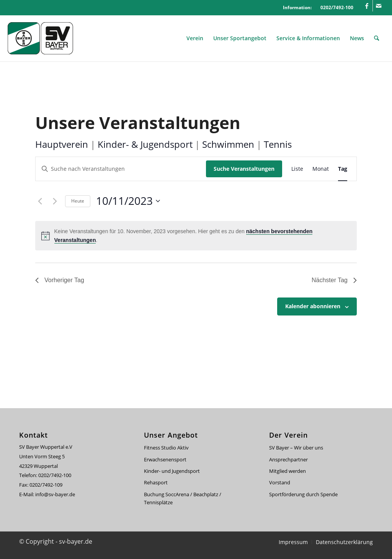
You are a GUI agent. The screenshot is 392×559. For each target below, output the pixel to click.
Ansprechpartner (288, 459)
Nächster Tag (334, 280)
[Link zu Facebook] (367, 6)
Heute (78, 201)
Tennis (278, 144)
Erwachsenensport (165, 459)
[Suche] (376, 38)
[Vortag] (40, 201)
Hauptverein (62, 144)
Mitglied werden (287, 471)
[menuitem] (195, 38)
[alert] (196, 236)
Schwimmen (228, 144)
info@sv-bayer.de (56, 494)
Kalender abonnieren (313, 306)
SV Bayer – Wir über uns (296, 448)
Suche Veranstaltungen (244, 169)
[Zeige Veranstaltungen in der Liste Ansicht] (297, 169)
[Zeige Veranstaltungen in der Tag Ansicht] (343, 169)
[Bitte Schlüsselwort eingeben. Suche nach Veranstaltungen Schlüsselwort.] (121, 169)
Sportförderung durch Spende (303, 494)
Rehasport (156, 482)
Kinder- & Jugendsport (145, 144)
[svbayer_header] (46, 38)
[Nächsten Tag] (55, 201)
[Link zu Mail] (379, 6)
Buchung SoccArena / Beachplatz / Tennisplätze (183, 498)
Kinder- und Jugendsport (172, 471)
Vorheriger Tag (60, 280)
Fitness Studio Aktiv (166, 448)
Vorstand (280, 482)
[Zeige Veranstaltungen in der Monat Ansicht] (321, 169)
